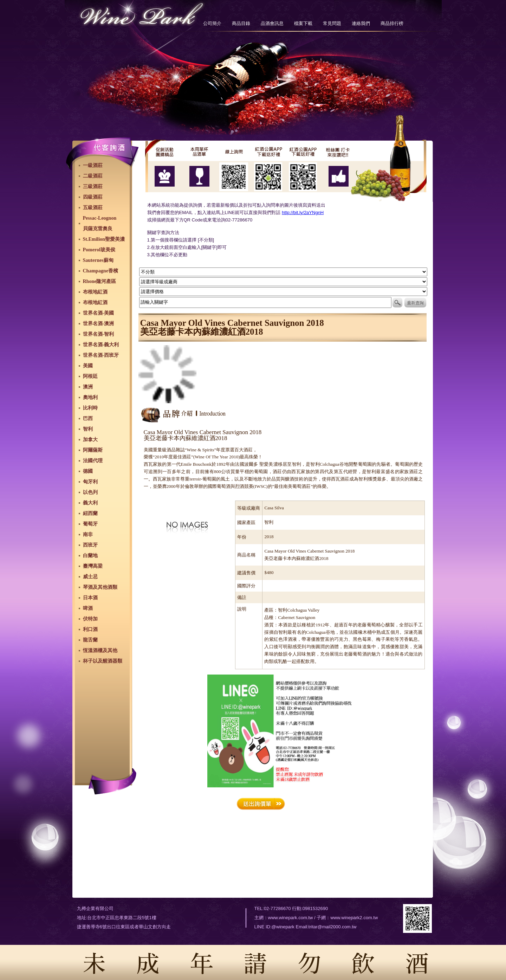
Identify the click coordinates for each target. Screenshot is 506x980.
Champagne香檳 (100, 271)
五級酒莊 (93, 208)
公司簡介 (212, 23)
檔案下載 (303, 23)
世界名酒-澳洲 (99, 324)
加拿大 (90, 440)
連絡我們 (361, 23)
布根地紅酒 (95, 292)
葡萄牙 (90, 524)
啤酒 (88, 608)
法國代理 (93, 461)
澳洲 (88, 387)
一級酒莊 (93, 165)
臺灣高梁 (93, 566)
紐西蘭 (90, 513)
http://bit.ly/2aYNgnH (303, 212)
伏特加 (90, 619)
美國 (88, 366)
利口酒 (90, 629)
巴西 (88, 418)
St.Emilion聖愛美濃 (104, 239)
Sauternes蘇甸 (98, 260)
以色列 (90, 492)
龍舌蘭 (90, 640)
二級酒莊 (93, 176)
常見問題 (332, 23)
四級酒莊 (93, 197)
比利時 (90, 408)
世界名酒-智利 (99, 334)
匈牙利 (90, 482)
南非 (88, 534)
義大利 (90, 503)
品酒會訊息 (272, 23)
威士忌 (90, 577)
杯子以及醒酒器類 (103, 661)
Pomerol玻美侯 (99, 250)
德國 (88, 471)
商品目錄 (241, 23)
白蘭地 (90, 556)
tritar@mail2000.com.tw (333, 927)
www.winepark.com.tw (291, 918)
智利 (88, 429)
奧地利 (90, 397)
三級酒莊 (93, 186)
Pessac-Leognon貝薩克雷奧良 (100, 223)
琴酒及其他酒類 (100, 587)
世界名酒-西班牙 (101, 355)
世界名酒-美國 (99, 313)
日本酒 (90, 598)
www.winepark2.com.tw (354, 918)
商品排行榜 (392, 23)
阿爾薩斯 (93, 450)
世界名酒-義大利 (101, 345)
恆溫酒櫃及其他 (100, 650)
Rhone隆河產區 (100, 281)
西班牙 (90, 545)
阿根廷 (90, 376)
